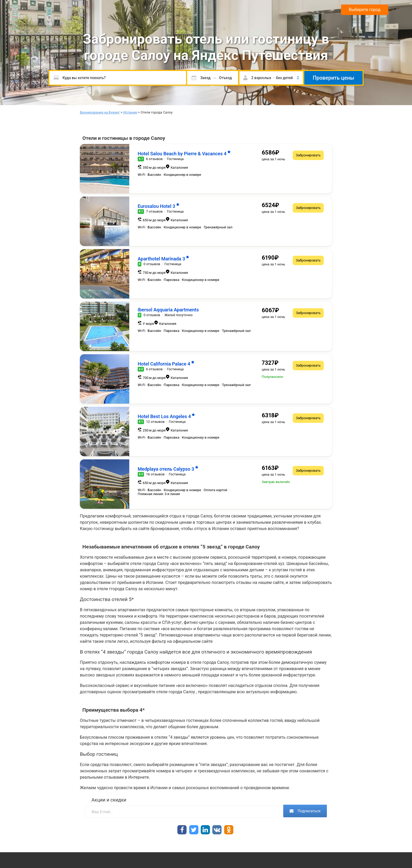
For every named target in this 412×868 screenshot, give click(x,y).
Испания (130, 112)
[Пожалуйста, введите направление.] (118, 78)
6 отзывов (154, 159)
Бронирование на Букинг (100, 112)
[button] (271, 78)
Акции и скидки (109, 800)
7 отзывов (154, 211)
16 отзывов (155, 474)
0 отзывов (152, 264)
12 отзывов (155, 422)
